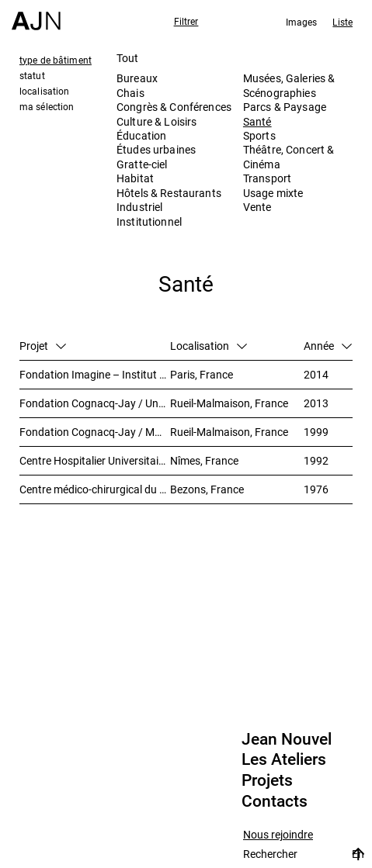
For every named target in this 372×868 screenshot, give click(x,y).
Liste (342, 22)
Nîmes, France (204, 460)
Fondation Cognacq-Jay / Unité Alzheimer (95, 403)
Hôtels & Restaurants (169, 193)
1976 (316, 489)
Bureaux (137, 78)
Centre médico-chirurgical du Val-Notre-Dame (95, 489)
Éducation (141, 135)
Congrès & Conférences (174, 107)
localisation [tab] (44, 91)
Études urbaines (156, 149)
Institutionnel (149, 221)
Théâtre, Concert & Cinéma (289, 156)
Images (302, 22)
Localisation (209, 346)
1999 (316, 432)
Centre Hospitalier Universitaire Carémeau (95, 460)
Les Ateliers (284, 759)
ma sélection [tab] (47, 106)
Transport (267, 178)
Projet (43, 346)
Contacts (275, 801)
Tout (128, 58)
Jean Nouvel (287, 739)
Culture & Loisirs (156, 121)
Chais (130, 93)
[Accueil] (36, 15)
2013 (316, 403)
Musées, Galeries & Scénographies (289, 85)
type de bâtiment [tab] (56, 60)
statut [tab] (32, 75)
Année (328, 346)
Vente (257, 207)
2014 (316, 374)
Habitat (135, 178)
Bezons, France (207, 489)
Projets (267, 780)
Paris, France (202, 374)
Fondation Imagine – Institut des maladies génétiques (95, 374)
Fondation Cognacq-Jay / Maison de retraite (95, 432)
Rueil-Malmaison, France (229, 403)
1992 (316, 460)
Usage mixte (273, 193)
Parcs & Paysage (285, 107)
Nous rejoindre (278, 835)
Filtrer (186, 21)
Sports (259, 135)
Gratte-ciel (142, 164)
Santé (257, 121)
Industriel (139, 207)
